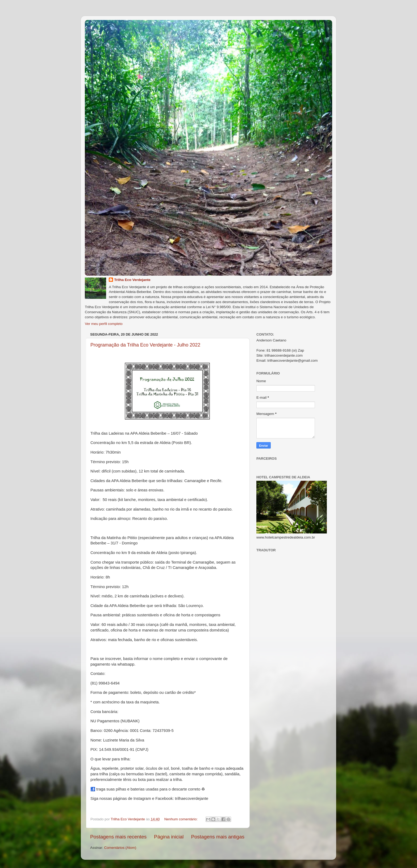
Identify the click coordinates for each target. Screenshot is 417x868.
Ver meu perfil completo (104, 324)
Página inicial (169, 837)
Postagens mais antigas (218, 837)
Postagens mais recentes (118, 837)
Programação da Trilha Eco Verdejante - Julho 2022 (145, 345)
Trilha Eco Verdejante (132, 280)
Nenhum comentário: (182, 819)
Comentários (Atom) (120, 848)
